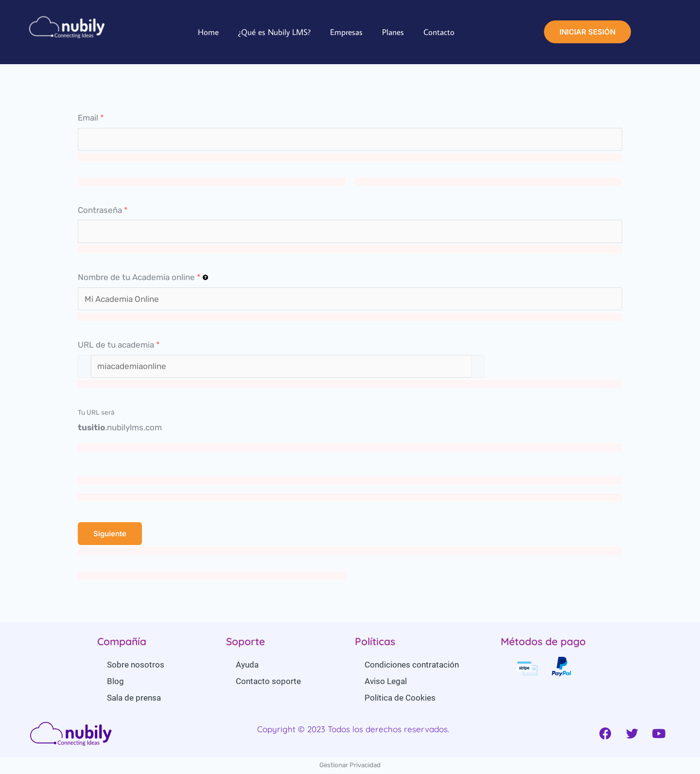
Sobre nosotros (136, 665)
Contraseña (103, 210)
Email (91, 118)
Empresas (346, 32)
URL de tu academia (119, 345)
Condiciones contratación (412, 665)
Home (208, 32)
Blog (115, 681)
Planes (393, 32)
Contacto (439, 32)
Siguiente (110, 534)
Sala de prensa (134, 698)
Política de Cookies (400, 698)
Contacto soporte (268, 681)
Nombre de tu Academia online (143, 277)
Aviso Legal (386, 681)
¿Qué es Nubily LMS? (274, 32)
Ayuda (247, 665)
